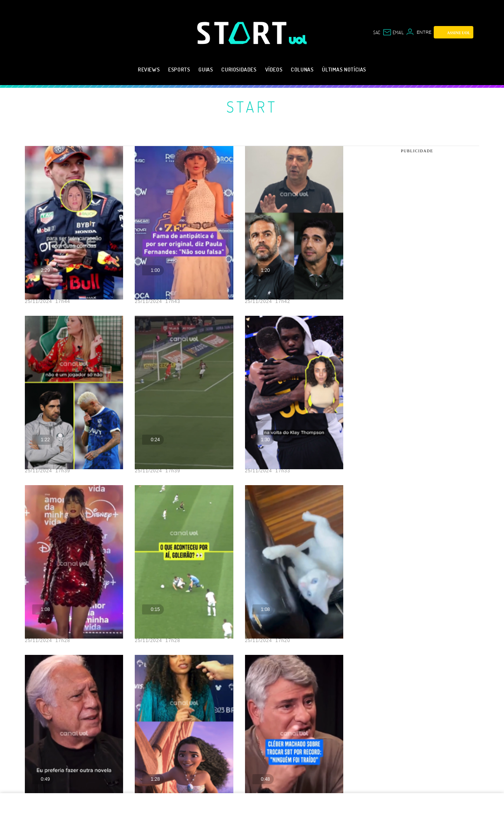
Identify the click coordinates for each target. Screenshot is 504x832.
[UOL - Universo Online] (298, 40)
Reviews (149, 69)
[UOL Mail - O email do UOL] (393, 32)
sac (377, 32)
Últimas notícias (344, 69)
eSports (179, 69)
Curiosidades (239, 69)
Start (252, 106)
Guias (206, 69)
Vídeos (274, 69)
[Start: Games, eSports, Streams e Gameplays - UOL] (243, 33)
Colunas (302, 69)
